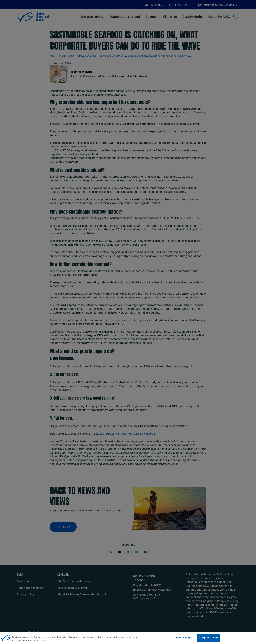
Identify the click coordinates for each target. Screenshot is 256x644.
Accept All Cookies (208, 638)
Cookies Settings (183, 638)
